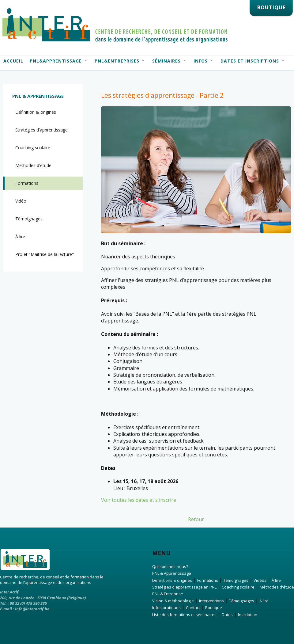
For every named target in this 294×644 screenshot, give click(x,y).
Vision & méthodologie (173, 601)
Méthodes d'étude (33, 165)
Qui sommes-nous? (170, 566)
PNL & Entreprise (168, 594)
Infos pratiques (166, 608)
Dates (227, 615)
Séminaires (167, 61)
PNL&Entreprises (118, 61)
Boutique (214, 608)
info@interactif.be (32, 609)
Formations (27, 183)
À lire (20, 236)
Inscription (248, 615)
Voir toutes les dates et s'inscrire (139, 500)
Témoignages (29, 219)
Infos (202, 61)
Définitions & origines (172, 580)
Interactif (115, 25)
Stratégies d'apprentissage (41, 130)
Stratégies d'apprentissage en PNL (184, 587)
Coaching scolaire (33, 148)
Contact (193, 608)
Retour (196, 519)
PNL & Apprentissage (38, 96)
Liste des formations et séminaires (184, 615)
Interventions (211, 601)
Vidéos (260, 580)
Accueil (13, 61)
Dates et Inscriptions (251, 61)
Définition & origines (36, 112)
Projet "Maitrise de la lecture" (45, 254)
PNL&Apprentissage (57, 61)
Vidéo (21, 201)
